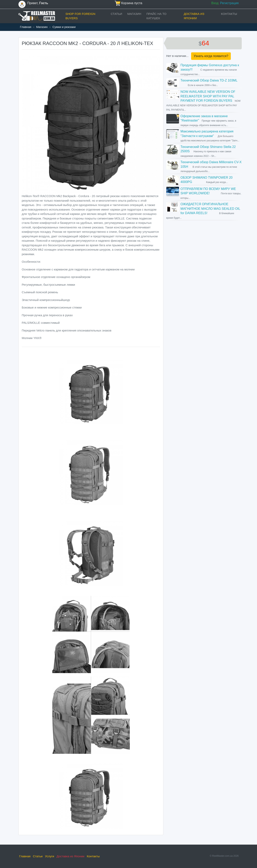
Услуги (50, 856)
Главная (26, 27)
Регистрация (229, 3)
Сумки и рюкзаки (64, 27)
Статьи (116, 14)
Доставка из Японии (194, 16)
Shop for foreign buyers (80, 16)
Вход (215, 3)
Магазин (134, 14)
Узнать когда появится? (211, 56)
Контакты (229, 14)
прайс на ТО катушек (156, 16)
